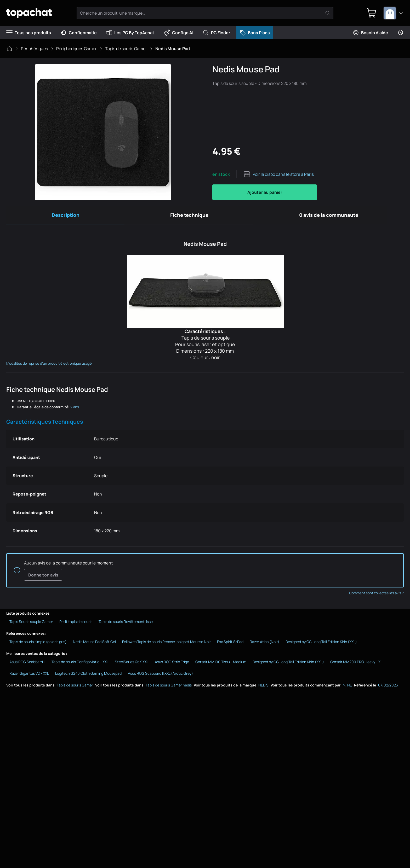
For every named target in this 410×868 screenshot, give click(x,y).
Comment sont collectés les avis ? (376, 595)
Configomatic (78, 33)
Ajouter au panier (265, 192)
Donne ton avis (43, 577)
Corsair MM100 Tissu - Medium (221, 664)
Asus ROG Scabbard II (27, 664)
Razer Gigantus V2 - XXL (29, 676)
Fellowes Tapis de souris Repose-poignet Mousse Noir (166, 644)
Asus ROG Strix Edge (172, 664)
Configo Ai (178, 33)
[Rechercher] (328, 13)
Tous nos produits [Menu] (29, 33)
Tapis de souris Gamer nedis (169, 687)
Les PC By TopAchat (130, 33)
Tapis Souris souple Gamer (31, 624)
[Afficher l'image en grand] (103, 132)
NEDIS (263, 687)
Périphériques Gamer (76, 49)
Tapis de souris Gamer (126, 49)
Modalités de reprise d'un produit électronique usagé (49, 365)
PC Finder (216, 33)
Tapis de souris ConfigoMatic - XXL (80, 664)
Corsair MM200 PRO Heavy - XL (356, 664)
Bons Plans (255, 33)
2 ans (75, 409)
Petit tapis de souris (76, 624)
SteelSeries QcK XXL (132, 664)
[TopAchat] (34, 13)
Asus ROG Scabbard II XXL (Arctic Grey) (160, 676)
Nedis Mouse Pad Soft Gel (94, 644)
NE (350, 687)
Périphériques (34, 49)
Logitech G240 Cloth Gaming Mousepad (88, 676)
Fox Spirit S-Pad (230, 644)
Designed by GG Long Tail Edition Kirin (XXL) (321, 644)
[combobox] (394, 13)
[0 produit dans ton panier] (371, 13)
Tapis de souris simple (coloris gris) (38, 644)
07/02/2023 (388, 687)
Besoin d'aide (370, 33)
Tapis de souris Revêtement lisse (126, 624)
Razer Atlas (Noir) (264, 644)
